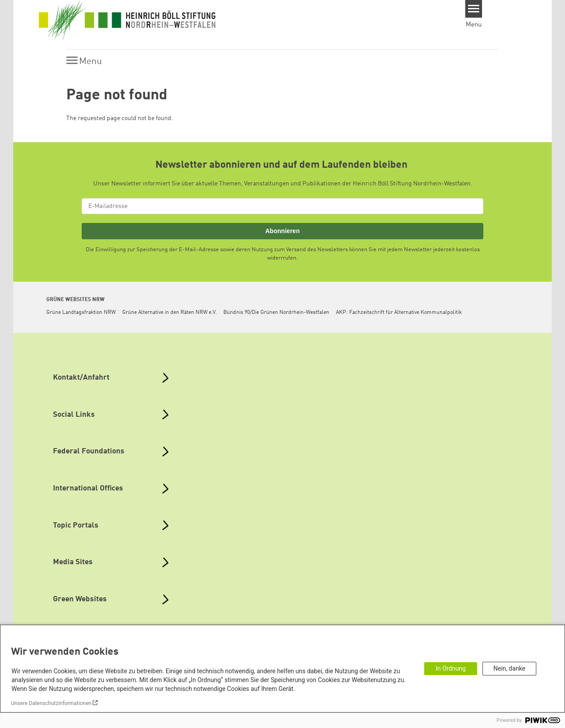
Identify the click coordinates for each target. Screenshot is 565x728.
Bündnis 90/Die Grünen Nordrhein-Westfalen (276, 313)
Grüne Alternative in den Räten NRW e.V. (169, 313)
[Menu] (474, 9)
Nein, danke (509, 668)
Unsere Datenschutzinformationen (51, 703)
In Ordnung (451, 668)
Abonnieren (282, 231)
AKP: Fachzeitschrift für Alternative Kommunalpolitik (399, 313)
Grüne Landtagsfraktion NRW (81, 313)
